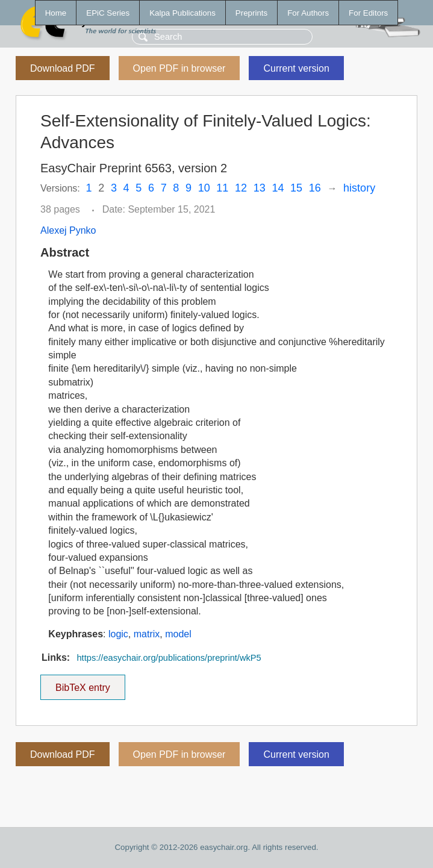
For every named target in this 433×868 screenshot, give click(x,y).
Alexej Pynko (68, 230)
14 (278, 188)
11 (222, 188)
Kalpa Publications (182, 13)
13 (260, 188)
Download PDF (63, 68)
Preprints (251, 13)
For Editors (368, 13)
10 (204, 188)
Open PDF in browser (179, 68)
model (178, 634)
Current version (296, 68)
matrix (147, 634)
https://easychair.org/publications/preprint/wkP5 (169, 658)
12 (241, 188)
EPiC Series (108, 13)
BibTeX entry (83, 684)
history (359, 188)
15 (296, 188)
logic (118, 634)
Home (56, 13)
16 (315, 188)
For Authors (308, 13)
